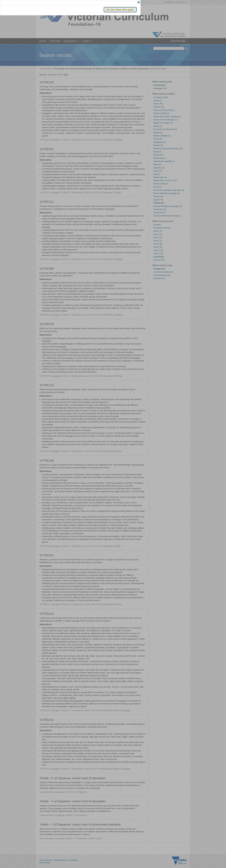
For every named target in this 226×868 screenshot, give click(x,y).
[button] (181, 47)
